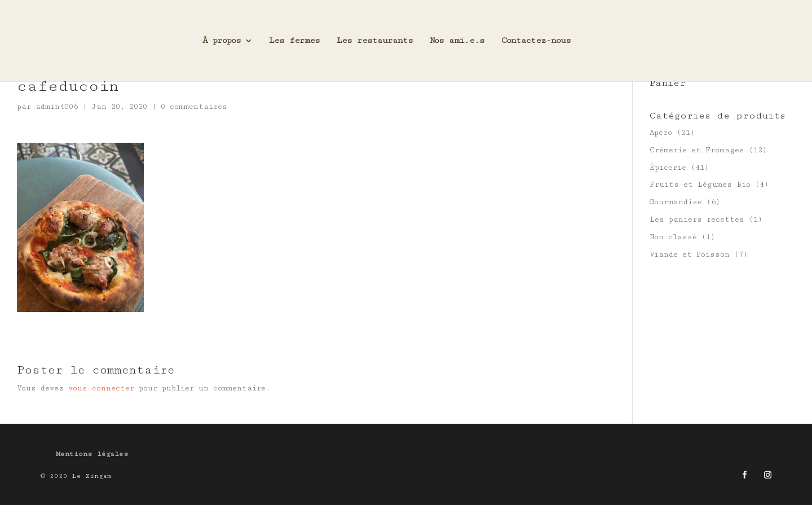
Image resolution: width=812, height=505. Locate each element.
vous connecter (101, 388)
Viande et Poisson (690, 254)
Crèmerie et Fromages (697, 150)
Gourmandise (676, 202)
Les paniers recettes (697, 219)
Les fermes (294, 41)
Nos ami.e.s (457, 41)
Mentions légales (92, 454)
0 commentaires (194, 107)
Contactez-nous (536, 41)
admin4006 (57, 107)
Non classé (673, 237)
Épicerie (668, 168)
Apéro (661, 133)
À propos (222, 41)
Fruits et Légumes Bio (700, 185)
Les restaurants (375, 41)
